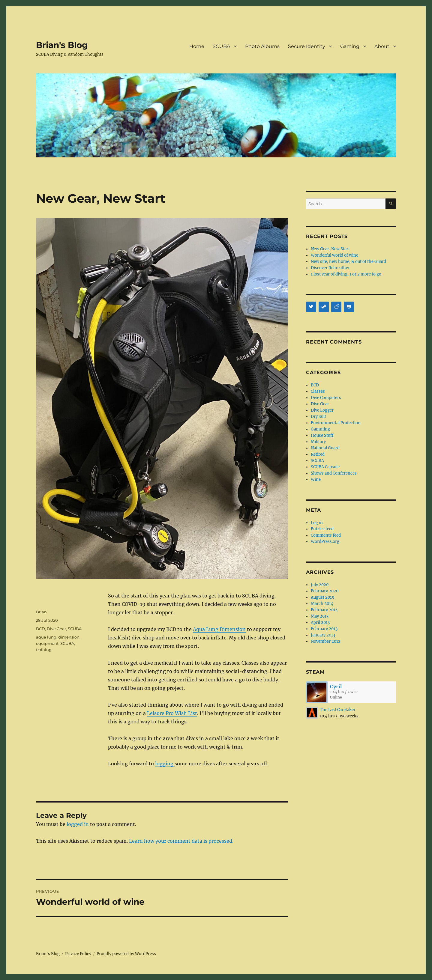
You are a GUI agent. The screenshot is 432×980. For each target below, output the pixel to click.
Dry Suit (318, 417)
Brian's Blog (62, 45)
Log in (317, 523)
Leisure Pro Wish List (172, 713)
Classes (318, 391)
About (382, 46)
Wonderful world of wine (334, 255)
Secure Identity (307, 46)
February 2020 (325, 591)
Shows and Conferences (334, 473)
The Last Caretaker (338, 710)
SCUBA (221, 46)
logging (165, 764)
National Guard (325, 448)
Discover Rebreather (330, 268)
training (44, 650)
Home (197, 46)
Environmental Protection (336, 423)
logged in (78, 824)
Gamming (320, 429)
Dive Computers (326, 398)
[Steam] (324, 307)
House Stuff (322, 435)
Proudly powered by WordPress (126, 954)
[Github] (349, 307)
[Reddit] (336, 307)
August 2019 (323, 597)
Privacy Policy (78, 954)
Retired (318, 454)
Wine (316, 480)
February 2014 (324, 610)
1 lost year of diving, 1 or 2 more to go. (346, 274)
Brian (41, 612)
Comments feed (326, 535)
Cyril (336, 687)
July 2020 (320, 585)
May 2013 (320, 616)
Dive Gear (56, 629)
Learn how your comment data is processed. (181, 841)
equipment (47, 643)
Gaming (350, 46)
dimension (69, 637)
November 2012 (326, 641)
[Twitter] (311, 307)
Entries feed (322, 529)
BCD (40, 629)
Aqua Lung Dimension (219, 629)
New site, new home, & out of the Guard (348, 262)
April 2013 (320, 623)
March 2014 (322, 604)
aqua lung (46, 637)
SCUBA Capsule (325, 467)
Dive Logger (322, 410)
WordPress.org (325, 542)
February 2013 (324, 629)
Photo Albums (262, 46)
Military (318, 442)
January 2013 (323, 635)
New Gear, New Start (330, 249)
